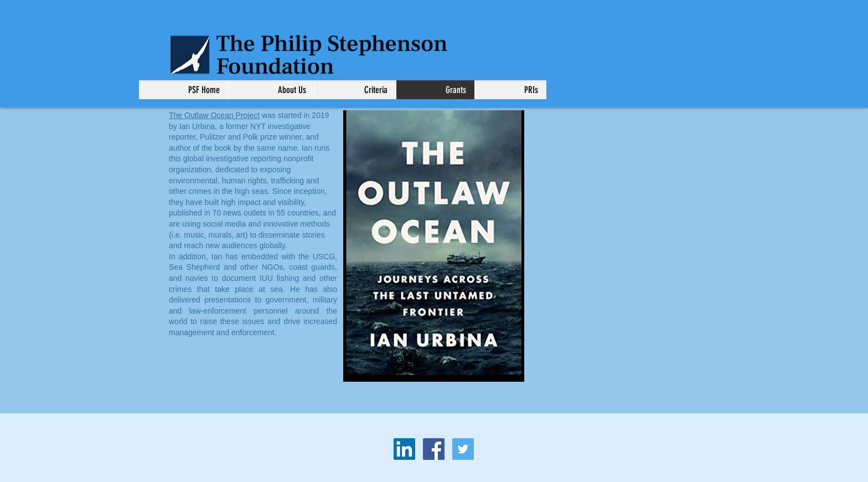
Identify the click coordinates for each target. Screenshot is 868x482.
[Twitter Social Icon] (463, 449)
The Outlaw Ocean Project (214, 115)
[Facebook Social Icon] (434, 449)
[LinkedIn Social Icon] (404, 449)
